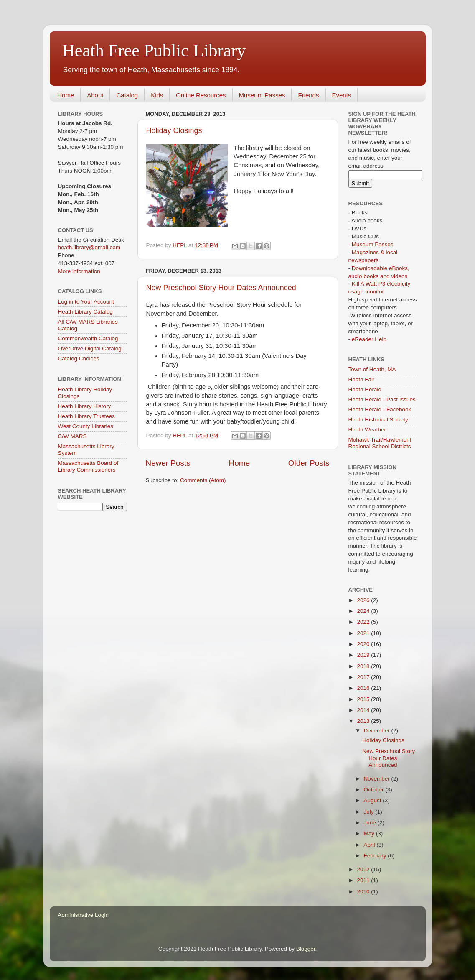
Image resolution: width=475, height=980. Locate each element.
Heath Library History (85, 406)
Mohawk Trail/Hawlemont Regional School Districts (380, 443)
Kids (157, 95)
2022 (364, 622)
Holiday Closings (174, 130)
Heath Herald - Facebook (380, 410)
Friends (308, 95)
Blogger (306, 949)
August (373, 800)
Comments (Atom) (203, 480)
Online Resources (201, 95)
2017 (364, 677)
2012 (364, 869)
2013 (364, 721)
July (370, 812)
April (370, 845)
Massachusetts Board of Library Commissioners (88, 466)
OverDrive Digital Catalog (90, 348)
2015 (364, 699)
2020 (364, 644)
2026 (364, 600)
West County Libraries (86, 426)
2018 (364, 666)
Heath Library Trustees (87, 416)
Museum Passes (262, 95)
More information (79, 271)
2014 (364, 710)
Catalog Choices (79, 359)
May (370, 833)
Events (342, 95)
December (378, 731)
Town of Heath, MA (372, 369)
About (95, 95)
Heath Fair (362, 379)
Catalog (127, 95)
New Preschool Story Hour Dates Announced (221, 288)
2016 (364, 688)
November (378, 779)
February (376, 856)
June (371, 823)
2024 (364, 611)
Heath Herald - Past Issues (382, 399)
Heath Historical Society (378, 420)
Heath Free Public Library (154, 51)
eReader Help (369, 339)
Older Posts (309, 463)
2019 (364, 655)
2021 (364, 633)
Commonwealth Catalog (88, 338)
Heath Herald (365, 389)
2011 (364, 880)
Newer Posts (168, 463)
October (375, 790)
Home (66, 95)
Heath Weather (367, 430)
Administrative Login (84, 915)
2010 (364, 892)
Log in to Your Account (86, 302)
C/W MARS (72, 436)
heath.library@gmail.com (89, 247)
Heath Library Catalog (85, 312)
